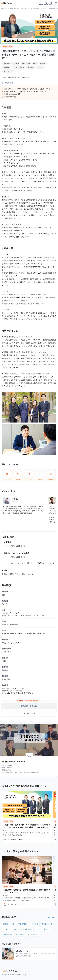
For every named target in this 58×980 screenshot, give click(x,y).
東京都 (5, 47)
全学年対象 (16, 63)
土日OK (35, 63)
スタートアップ (7, 71)
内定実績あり (30, 67)
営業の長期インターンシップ (40, 9)
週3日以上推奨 (26, 63)
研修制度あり (7, 67)
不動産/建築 (6, 63)
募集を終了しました (29, 706)
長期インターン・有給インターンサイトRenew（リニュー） (16, 9)
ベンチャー (40, 67)
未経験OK (43, 63)
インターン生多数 (19, 67)
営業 (10, 47)
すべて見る (51, 918)
